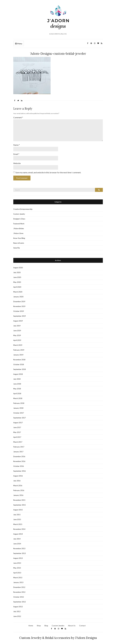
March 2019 (18, 344)
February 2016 (19, 489)
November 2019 (19, 305)
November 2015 (19, 499)
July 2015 (17, 513)
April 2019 (17, 339)
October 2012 (19, 596)
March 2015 (18, 523)
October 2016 (19, 465)
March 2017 (18, 441)
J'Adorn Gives (18, 232)
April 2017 (17, 436)
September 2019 (20, 315)
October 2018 (19, 363)
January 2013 (18, 581)
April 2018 (17, 392)
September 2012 (20, 600)
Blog (46, 624)
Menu (19, 44)
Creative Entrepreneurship (23, 208)
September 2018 (20, 368)
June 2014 (17, 542)
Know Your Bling (19, 237)
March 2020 (18, 290)
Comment (18, 117)
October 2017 (19, 412)
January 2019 (18, 353)
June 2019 (17, 329)
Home (31, 624)
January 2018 (18, 407)
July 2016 (17, 479)
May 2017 (17, 431)
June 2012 (17, 615)
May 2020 (17, 281)
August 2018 (18, 373)
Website (17, 162)
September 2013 (20, 552)
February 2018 (19, 402)
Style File (17, 246)
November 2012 (19, 591)
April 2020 (17, 286)
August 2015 (18, 508)
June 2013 (17, 562)
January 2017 (18, 450)
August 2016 (18, 474)
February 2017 (19, 445)
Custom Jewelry (19, 213)
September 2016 (20, 470)
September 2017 (20, 416)
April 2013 (17, 571)
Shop (39, 624)
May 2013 (17, 567)
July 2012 (17, 610)
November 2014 (19, 528)
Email (16, 153)
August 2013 (18, 557)
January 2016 (18, 494)
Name (17, 144)
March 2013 (18, 576)
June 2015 (17, 518)
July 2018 (17, 378)
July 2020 (17, 271)
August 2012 (18, 605)
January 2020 (18, 295)
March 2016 (18, 484)
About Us (72, 624)
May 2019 (17, 334)
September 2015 (20, 504)
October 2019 (19, 310)
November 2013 (19, 547)
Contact (82, 624)
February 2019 (19, 349)
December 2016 (19, 455)
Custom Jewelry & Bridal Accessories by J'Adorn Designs (58, 636)
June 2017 (17, 426)
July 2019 (17, 324)
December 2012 (19, 586)
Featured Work (19, 222)
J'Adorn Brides (19, 227)
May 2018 (17, 387)
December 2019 (19, 300)
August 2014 (18, 533)
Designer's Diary (19, 217)
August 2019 (18, 320)
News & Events (19, 242)
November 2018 (19, 358)
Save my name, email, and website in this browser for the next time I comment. (48, 171)
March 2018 (18, 397)
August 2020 (18, 266)
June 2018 (17, 382)
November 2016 (19, 460)
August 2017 (18, 421)
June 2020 (17, 276)
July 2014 (17, 537)
